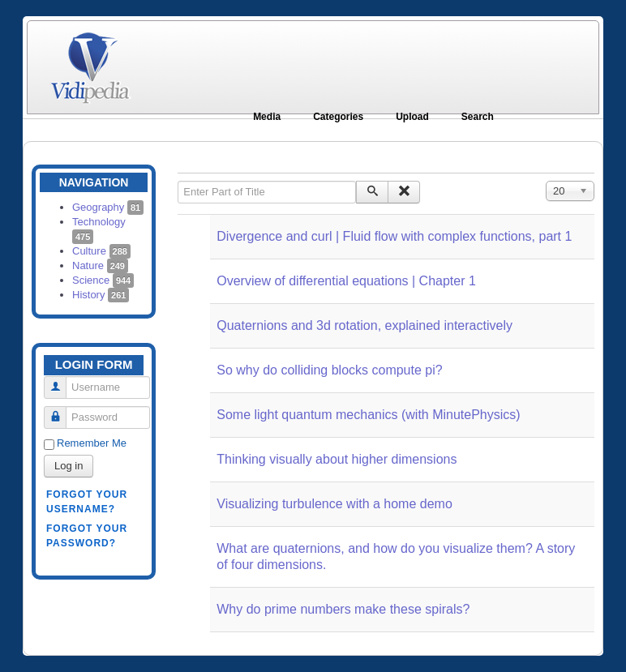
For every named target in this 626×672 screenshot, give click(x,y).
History (101, 295)
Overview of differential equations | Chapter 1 (346, 281)
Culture (101, 251)
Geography (108, 207)
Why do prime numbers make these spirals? (343, 609)
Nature (100, 265)
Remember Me (92, 443)
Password (61, 411)
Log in (69, 466)
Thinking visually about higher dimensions (337, 459)
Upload (412, 117)
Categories (338, 117)
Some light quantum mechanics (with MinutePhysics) (368, 415)
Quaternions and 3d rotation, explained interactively (364, 325)
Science (103, 280)
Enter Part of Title (178, 181)
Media (267, 117)
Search (478, 117)
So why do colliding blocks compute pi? (329, 370)
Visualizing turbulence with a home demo (334, 504)
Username (61, 381)
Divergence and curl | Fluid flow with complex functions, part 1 (394, 236)
